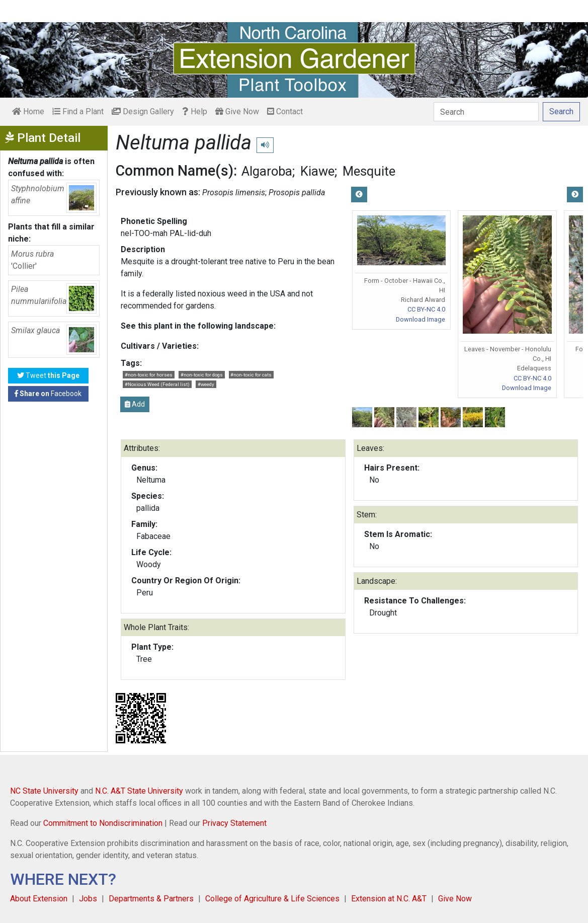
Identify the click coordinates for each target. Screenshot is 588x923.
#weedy (206, 384)
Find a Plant (78, 111)
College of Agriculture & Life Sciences (272, 899)
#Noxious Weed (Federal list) (157, 384)
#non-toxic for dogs (202, 375)
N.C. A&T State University (139, 791)
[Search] (486, 112)
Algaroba (267, 171)
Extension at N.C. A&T (389, 899)
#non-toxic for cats (251, 375)
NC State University (44, 791)
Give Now (237, 111)
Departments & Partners (151, 899)
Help (195, 111)
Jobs (88, 899)
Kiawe (317, 171)
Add (135, 404)
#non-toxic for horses (149, 375)
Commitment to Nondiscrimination (103, 823)
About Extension (39, 899)
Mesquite (369, 171)
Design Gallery (143, 111)
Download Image (421, 319)
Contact (285, 111)
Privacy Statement (234, 823)
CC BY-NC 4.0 (426, 309)
